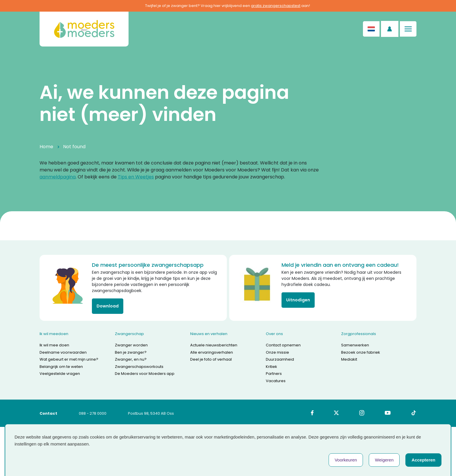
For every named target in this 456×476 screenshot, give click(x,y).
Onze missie (277, 352)
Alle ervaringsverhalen (212, 352)
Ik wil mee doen (54, 345)
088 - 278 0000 (93, 413)
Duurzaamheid (280, 359)
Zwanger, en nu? (131, 359)
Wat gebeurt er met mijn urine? (69, 359)
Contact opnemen (283, 345)
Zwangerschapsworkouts (139, 367)
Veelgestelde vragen (60, 374)
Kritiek (271, 367)
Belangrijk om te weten (61, 367)
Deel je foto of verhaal (211, 359)
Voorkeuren (346, 460)
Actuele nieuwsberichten (214, 345)
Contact (48, 413)
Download (108, 306)
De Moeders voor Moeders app (145, 374)
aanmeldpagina (58, 177)
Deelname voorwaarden (63, 352)
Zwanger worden (131, 345)
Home (46, 147)
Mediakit (349, 359)
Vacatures (276, 381)
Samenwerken (355, 345)
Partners (274, 374)
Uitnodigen (298, 300)
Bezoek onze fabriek (361, 352)
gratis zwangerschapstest (276, 6)
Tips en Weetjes (136, 177)
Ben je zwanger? (131, 352)
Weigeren (384, 460)
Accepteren (423, 460)
